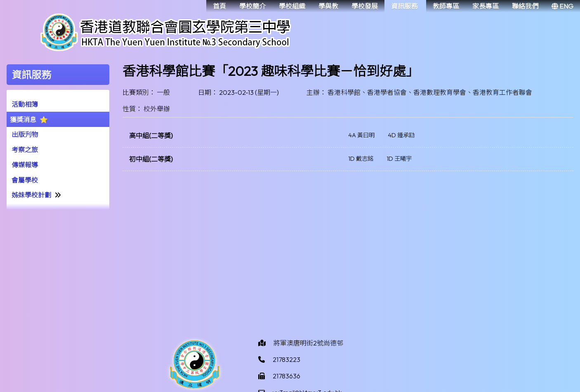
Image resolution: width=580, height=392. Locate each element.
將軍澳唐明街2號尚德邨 (308, 343)
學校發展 (365, 6)
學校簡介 (252, 6)
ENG (562, 6)
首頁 (219, 6)
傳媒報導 (25, 165)
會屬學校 (25, 180)
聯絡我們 (525, 6)
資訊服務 (404, 6)
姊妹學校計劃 (31, 195)
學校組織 (292, 6)
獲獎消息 (23, 120)
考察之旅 (25, 150)
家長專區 (486, 6)
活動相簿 (25, 104)
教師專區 (446, 6)
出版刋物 (25, 134)
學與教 (328, 6)
